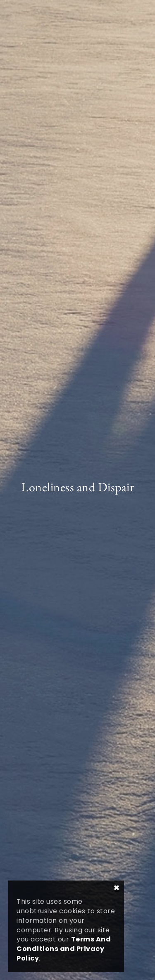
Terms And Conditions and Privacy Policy (64, 949)
